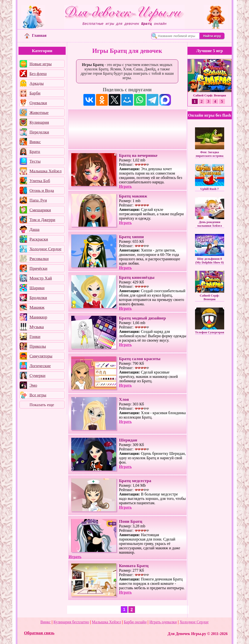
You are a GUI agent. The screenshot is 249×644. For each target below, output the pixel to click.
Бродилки (38, 298)
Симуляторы (41, 356)
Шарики (37, 288)
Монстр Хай (41, 278)
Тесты (35, 161)
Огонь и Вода (42, 190)
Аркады (36, 83)
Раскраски (39, 239)
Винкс (35, 142)
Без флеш (38, 74)
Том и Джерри (42, 220)
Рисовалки (39, 259)
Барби (35, 93)
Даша (34, 229)
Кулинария (39, 122)
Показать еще (42, 405)
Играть (125, 186)
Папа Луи (38, 200)
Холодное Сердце (45, 249)
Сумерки (37, 375)
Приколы (38, 346)
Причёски (38, 268)
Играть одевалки (163, 622)
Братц (35, 151)
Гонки (35, 336)
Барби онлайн (135, 622)
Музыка (37, 327)
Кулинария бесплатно (71, 622)
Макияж (37, 307)
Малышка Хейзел (45, 171)
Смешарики (40, 210)
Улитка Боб (40, 181)
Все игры (38, 395)
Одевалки (38, 103)
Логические (40, 366)
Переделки (39, 132)
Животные (39, 112)
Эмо (33, 385)
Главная (36, 35)
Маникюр (38, 317)
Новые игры (40, 64)
